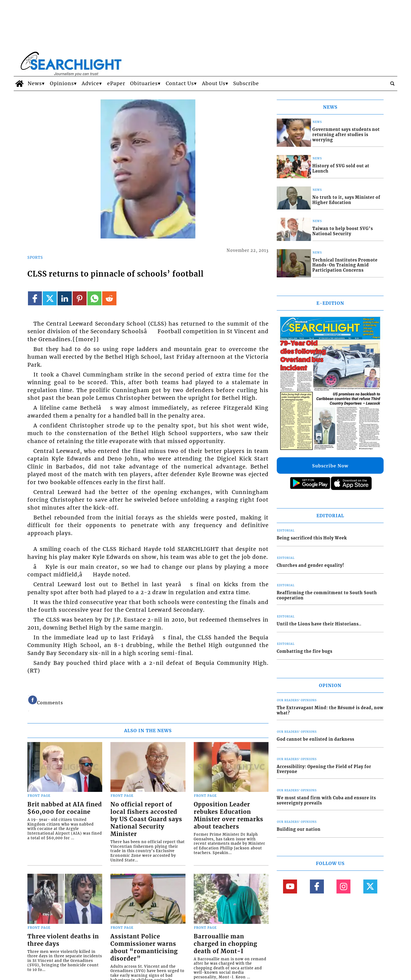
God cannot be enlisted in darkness (316, 739)
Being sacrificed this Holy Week (312, 538)
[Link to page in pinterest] (80, 298)
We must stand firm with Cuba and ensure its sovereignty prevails (326, 801)
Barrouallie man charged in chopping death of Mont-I (226, 944)
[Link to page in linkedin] (65, 298)
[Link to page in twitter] (50, 298)
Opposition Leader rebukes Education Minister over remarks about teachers (229, 816)
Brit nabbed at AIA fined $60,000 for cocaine (65, 808)
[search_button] (392, 84)
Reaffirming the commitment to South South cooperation (327, 595)
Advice (90, 84)
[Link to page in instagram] (343, 886)
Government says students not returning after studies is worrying (346, 135)
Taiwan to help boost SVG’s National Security (343, 231)
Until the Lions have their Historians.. (319, 624)
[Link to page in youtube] (290, 886)
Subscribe (246, 84)
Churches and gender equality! (310, 565)
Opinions (62, 84)
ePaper (116, 84)
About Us (214, 84)
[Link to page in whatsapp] (94, 298)
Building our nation (299, 829)
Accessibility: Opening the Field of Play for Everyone (324, 769)
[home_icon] (19, 84)
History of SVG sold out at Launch (341, 169)
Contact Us (180, 84)
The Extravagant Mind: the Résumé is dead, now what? (330, 710)
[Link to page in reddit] (109, 298)
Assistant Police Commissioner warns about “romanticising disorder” (144, 948)
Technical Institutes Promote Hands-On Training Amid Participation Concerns (345, 265)
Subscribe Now (330, 466)
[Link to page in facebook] (35, 298)
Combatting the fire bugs (305, 651)
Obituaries (144, 84)
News (35, 84)
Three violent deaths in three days (63, 940)
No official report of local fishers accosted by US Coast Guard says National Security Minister (146, 819)
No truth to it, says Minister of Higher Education (346, 200)
